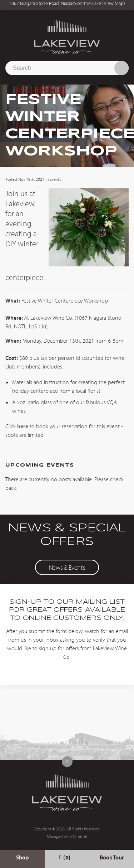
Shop (22, 857)
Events (55, 179)
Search (121, 68)
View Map (114, 3)
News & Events (67, 567)
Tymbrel (80, 836)
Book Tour (112, 857)
